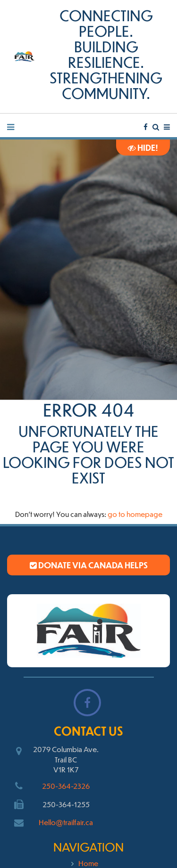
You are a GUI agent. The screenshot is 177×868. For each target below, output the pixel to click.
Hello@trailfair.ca (66, 822)
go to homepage (135, 514)
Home (88, 863)
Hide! (143, 147)
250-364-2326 (66, 786)
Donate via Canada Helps (89, 565)
